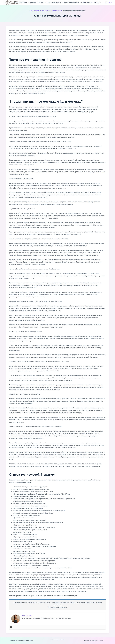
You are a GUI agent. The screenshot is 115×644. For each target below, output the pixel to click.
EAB (31, 11)
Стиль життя (87, 3)
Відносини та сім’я (55, 3)
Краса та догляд (21, 3)
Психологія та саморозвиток (53, 11)
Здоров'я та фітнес (38, 11)
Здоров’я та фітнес (38, 3)
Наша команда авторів (58, 640)
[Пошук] (106, 3)
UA (111, 3)
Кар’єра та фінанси (72, 3)
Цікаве (98, 3)
